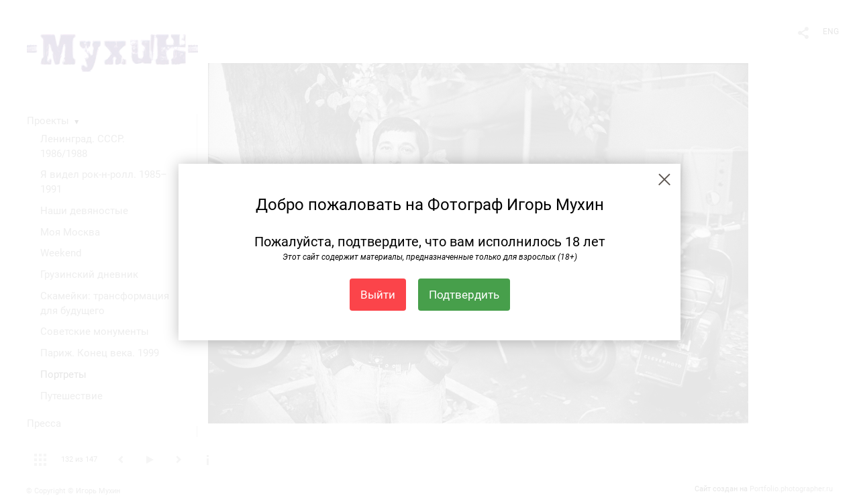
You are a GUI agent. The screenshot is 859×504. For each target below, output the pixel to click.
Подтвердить (464, 295)
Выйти (378, 295)
